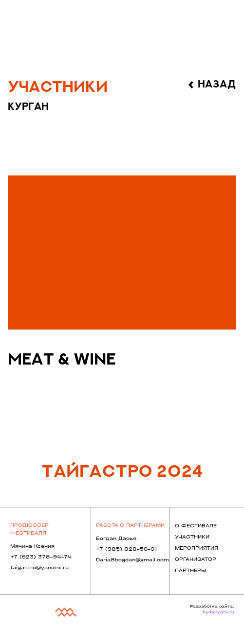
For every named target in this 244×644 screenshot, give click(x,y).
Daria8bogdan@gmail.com (132, 560)
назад (217, 85)
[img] (122, 252)
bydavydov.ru (218, 612)
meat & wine (62, 360)
